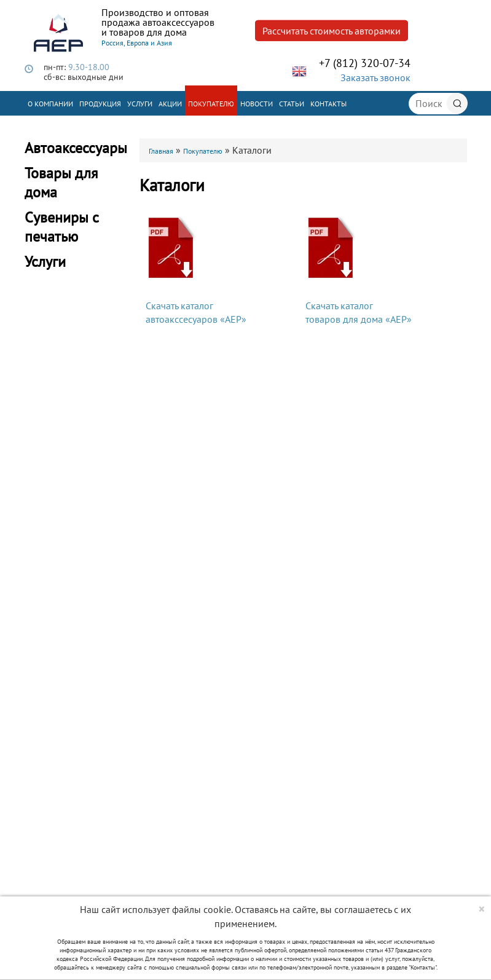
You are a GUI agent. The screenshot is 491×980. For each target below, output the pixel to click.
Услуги (140, 104)
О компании (50, 104)
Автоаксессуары (76, 148)
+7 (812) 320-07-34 (365, 63)
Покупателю (211, 104)
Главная (161, 151)
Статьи (292, 104)
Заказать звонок (375, 77)
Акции (170, 104)
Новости (257, 104)
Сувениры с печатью (62, 227)
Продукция (100, 104)
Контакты (328, 104)
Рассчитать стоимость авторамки (332, 31)
